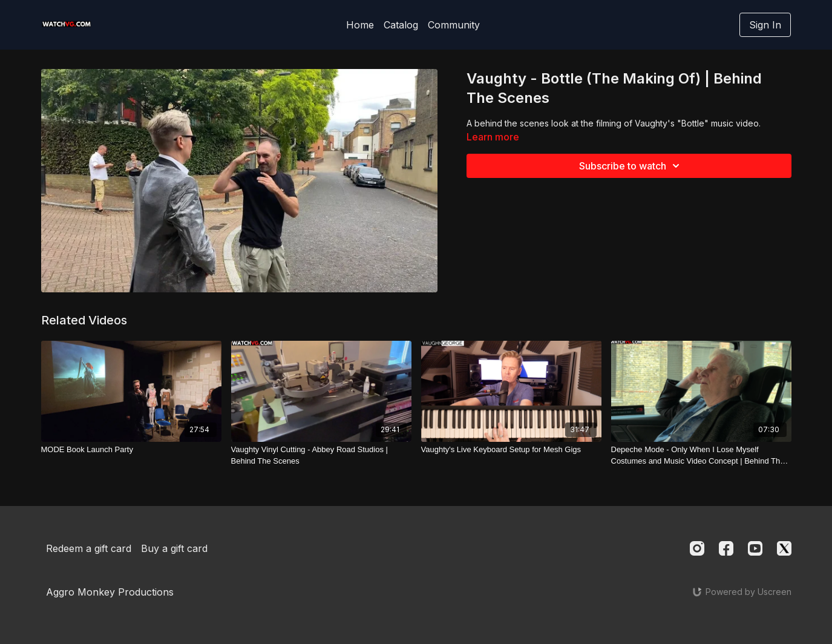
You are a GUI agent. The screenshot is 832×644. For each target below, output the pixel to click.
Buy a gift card (174, 548)
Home (360, 25)
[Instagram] (697, 548)
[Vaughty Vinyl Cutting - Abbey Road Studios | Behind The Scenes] (321, 455)
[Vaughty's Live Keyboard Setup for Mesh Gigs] (511, 450)
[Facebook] (726, 548)
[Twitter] (784, 548)
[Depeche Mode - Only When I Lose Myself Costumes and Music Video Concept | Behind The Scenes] (701, 455)
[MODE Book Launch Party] (131, 450)
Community (454, 25)
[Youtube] (755, 548)
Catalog (401, 25)
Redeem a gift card (89, 548)
